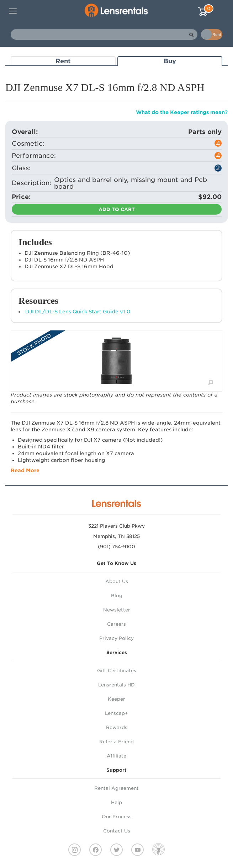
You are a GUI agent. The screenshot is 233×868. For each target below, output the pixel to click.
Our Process (117, 817)
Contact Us (117, 831)
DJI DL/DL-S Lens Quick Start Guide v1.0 (78, 312)
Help (116, 802)
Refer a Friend (116, 742)
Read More (25, 470)
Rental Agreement (116, 788)
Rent (63, 61)
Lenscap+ (116, 713)
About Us (117, 581)
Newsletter (117, 610)
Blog (117, 596)
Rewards (117, 727)
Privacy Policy (116, 638)
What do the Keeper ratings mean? (182, 112)
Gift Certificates (117, 671)
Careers (116, 624)
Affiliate (116, 756)
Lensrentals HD (116, 685)
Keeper (116, 699)
